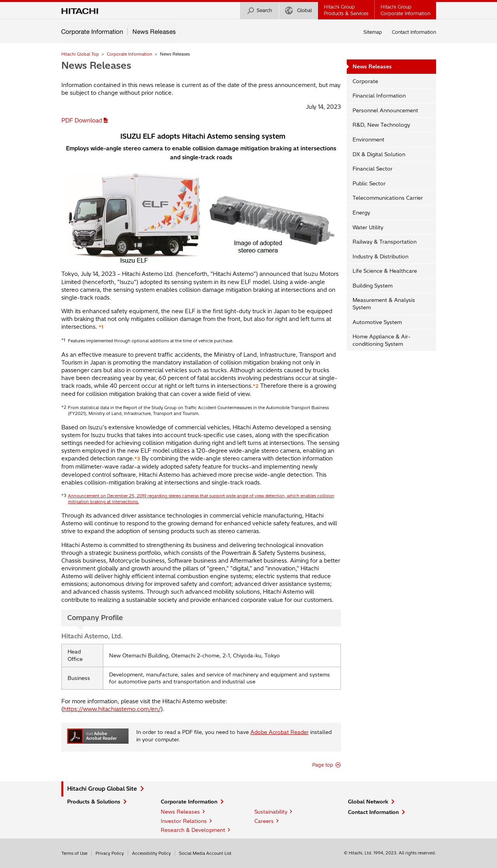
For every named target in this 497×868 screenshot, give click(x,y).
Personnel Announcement (385, 110)
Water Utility (368, 227)
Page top (323, 765)
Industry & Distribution (381, 256)
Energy (361, 213)
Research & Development (193, 830)
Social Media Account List (205, 853)
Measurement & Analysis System (384, 304)
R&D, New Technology (381, 125)
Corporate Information (129, 54)
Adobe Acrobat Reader (280, 732)
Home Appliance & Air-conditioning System (381, 340)
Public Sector (369, 183)
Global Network (368, 802)
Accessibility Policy (151, 853)
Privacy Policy (110, 853)
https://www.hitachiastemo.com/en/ (112, 709)
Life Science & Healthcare (385, 271)
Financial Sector (373, 169)
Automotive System (377, 322)
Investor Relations (184, 821)
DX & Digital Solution (379, 154)
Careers (264, 821)
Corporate (365, 81)
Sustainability (271, 812)
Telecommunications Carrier (388, 198)
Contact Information (414, 32)
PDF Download (82, 120)
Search (259, 11)
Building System (373, 286)
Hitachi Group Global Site (102, 789)
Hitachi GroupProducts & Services (346, 10)
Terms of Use (74, 853)
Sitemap (373, 32)
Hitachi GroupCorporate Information (405, 10)
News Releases (96, 65)
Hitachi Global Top (80, 54)
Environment (368, 139)
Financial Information (379, 96)
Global (298, 11)
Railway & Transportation (385, 242)
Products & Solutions (94, 802)
